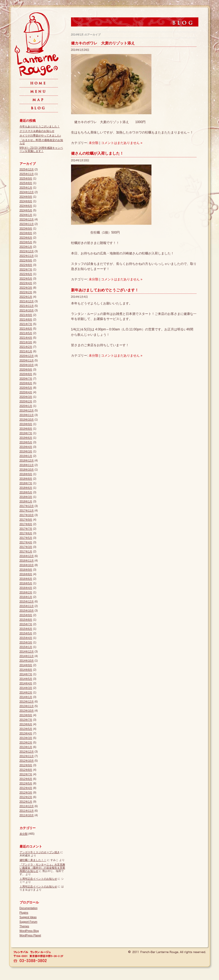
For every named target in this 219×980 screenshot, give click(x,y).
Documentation (29, 908)
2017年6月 (26, 533)
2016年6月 (26, 579)
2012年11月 (27, 756)
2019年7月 (26, 433)
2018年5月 (26, 492)
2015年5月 (26, 633)
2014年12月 (27, 652)
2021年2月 (26, 347)
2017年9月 (26, 520)
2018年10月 (27, 470)
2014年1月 (26, 697)
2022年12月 (27, 251)
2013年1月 (26, 747)
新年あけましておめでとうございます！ (105, 290)
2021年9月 (26, 315)
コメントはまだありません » (122, 143)
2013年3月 (26, 738)
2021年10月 (27, 310)
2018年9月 (26, 474)
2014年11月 (27, 656)
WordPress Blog (29, 931)
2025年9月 (26, 179)
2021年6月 (26, 329)
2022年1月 (26, 297)
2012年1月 (26, 802)
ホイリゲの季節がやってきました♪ (40, 136)
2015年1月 (26, 647)
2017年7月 (26, 529)
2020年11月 (27, 361)
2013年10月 (27, 711)
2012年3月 (26, 793)
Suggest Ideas (28, 917)
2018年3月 (26, 497)
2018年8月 (26, 479)
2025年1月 (26, 188)
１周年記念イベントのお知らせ (38, 879)
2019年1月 (26, 456)
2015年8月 (26, 620)
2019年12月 (27, 411)
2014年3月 (26, 688)
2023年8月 (26, 233)
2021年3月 (26, 342)
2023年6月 (26, 238)
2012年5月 (26, 783)
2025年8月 (26, 183)
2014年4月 (26, 683)
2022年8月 (26, 265)
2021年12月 (27, 301)
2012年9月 (26, 765)
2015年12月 (27, 602)
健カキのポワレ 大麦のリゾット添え (103, 43)
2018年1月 (26, 502)
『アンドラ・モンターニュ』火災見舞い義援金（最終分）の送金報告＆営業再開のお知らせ (42, 868)
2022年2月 (26, 292)
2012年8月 (26, 770)
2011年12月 (27, 806)
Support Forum (29, 922)
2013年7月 (26, 720)
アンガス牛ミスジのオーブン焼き (40, 852)
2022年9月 (26, 260)
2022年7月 (26, 270)
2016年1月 (26, 597)
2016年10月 (27, 565)
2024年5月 (26, 210)
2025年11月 (27, 174)
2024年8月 (26, 201)
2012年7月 (26, 774)
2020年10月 (27, 365)
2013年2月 (26, 743)
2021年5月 (26, 333)
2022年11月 (27, 256)
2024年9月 (26, 197)
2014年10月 (27, 661)
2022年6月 (26, 274)
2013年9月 (26, 715)
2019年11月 (27, 415)
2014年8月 (26, 670)
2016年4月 (26, 588)
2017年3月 (26, 547)
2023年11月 (27, 224)
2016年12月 (27, 556)
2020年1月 (26, 406)
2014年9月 (26, 665)
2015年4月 (26, 638)
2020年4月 (26, 392)
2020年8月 (26, 374)
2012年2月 (26, 797)
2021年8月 (26, 320)
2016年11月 (27, 561)
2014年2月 (26, 693)
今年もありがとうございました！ (40, 126)
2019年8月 (26, 429)
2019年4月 (26, 447)
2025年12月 (27, 169)
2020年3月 (26, 397)
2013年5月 (26, 729)
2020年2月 (26, 401)
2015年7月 (26, 624)
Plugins (24, 913)
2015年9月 (26, 615)
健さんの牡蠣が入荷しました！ (97, 153)
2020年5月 (26, 388)
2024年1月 (26, 215)
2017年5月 (26, 538)
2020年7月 (26, 379)
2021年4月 (26, 338)
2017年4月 (26, 542)
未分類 (94, 143)
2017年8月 (26, 524)
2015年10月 (27, 611)
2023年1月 (26, 247)
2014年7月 (26, 674)
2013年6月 (26, 724)
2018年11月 (27, 465)
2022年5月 (26, 279)
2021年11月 (27, 306)
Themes (24, 926)
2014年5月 (26, 679)
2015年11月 (27, 606)
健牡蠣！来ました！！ (33, 860)
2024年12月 (27, 192)
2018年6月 (26, 488)
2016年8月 (26, 574)
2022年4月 (26, 283)
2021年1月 (26, 351)
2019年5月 (26, 442)
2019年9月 (26, 424)
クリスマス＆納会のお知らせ (37, 131)
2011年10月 (27, 815)
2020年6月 (26, 383)
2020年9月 (26, 370)
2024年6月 (26, 206)
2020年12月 (27, 356)
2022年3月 (26, 288)
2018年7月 (26, 483)
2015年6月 (26, 629)
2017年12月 (27, 506)
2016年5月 (26, 583)
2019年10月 (27, 420)
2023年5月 (26, 242)
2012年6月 (26, 779)
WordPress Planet (30, 935)
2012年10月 (27, 761)
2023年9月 (26, 229)
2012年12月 (27, 752)
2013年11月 (27, 706)
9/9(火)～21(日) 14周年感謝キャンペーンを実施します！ (41, 149)
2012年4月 (26, 788)
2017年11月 (27, 511)
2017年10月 (27, 515)
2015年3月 (26, 642)
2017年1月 (26, 552)
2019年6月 (26, 438)
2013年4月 (26, 733)
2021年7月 (26, 324)
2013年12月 (27, 702)
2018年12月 (27, 461)
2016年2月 (26, 592)
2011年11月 (27, 811)
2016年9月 (26, 570)
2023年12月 (27, 220)
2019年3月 (26, 451)
